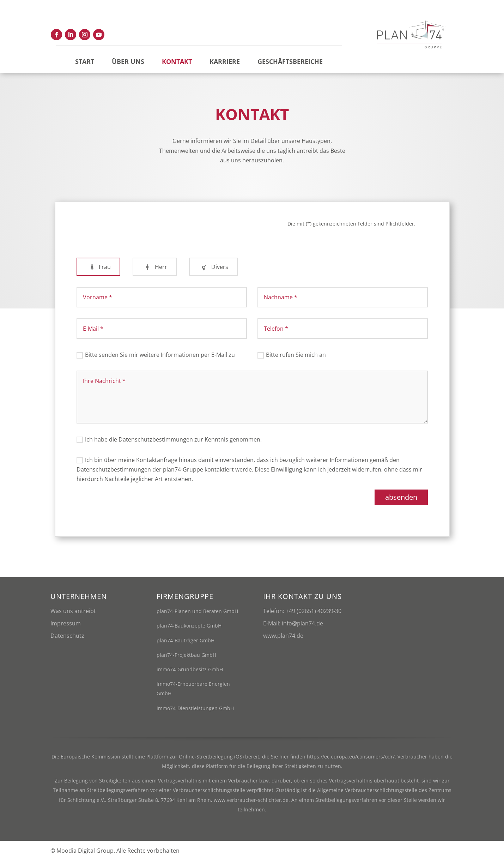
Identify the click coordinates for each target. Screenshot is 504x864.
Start (85, 61)
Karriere (225, 61)
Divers (213, 270)
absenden (401, 500)
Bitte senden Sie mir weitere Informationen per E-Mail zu (156, 358)
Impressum (66, 626)
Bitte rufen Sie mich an (292, 358)
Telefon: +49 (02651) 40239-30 (302, 614)
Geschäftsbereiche (290, 61)
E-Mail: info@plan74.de (293, 626)
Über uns (128, 61)
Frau (98, 270)
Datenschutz (67, 639)
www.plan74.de (283, 639)
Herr (155, 270)
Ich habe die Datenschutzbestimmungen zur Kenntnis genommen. (169, 443)
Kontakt (177, 61)
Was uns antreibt (73, 614)
